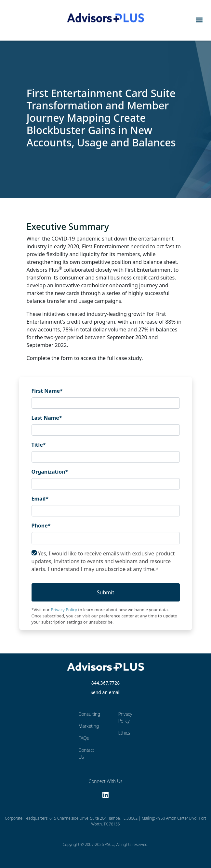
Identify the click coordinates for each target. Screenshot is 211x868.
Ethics (124, 733)
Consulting (87, 714)
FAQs (84, 738)
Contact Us (86, 753)
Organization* (50, 472)
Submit (105, 592)
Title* (39, 445)
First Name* (47, 391)
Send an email (105, 692)
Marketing (87, 726)
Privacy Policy (64, 610)
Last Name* (47, 418)
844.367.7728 (106, 683)
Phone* (41, 526)
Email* (40, 499)
